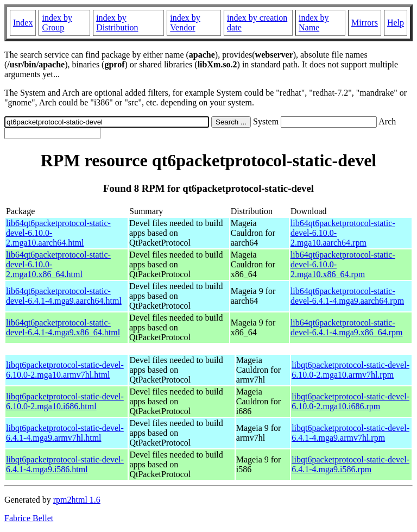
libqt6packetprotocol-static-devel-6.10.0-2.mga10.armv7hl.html (65, 370)
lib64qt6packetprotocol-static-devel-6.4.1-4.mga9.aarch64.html (64, 296)
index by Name (314, 23)
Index (23, 23)
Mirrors (365, 23)
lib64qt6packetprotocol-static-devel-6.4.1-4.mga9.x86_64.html (63, 327)
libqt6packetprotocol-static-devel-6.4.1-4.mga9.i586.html (65, 464)
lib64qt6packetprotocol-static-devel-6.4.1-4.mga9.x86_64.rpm (347, 327)
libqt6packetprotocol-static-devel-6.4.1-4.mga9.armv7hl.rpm (350, 433)
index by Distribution (117, 23)
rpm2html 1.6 (77, 500)
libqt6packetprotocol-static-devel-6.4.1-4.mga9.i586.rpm (350, 464)
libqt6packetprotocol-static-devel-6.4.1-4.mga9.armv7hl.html (65, 433)
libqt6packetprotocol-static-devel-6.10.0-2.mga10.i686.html (65, 401)
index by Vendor (185, 23)
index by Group (57, 23)
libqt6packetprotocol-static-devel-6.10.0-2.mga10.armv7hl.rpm (350, 370)
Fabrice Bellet (29, 518)
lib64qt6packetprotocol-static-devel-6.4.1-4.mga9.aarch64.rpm (347, 296)
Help (396, 23)
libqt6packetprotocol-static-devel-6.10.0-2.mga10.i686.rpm (350, 401)
